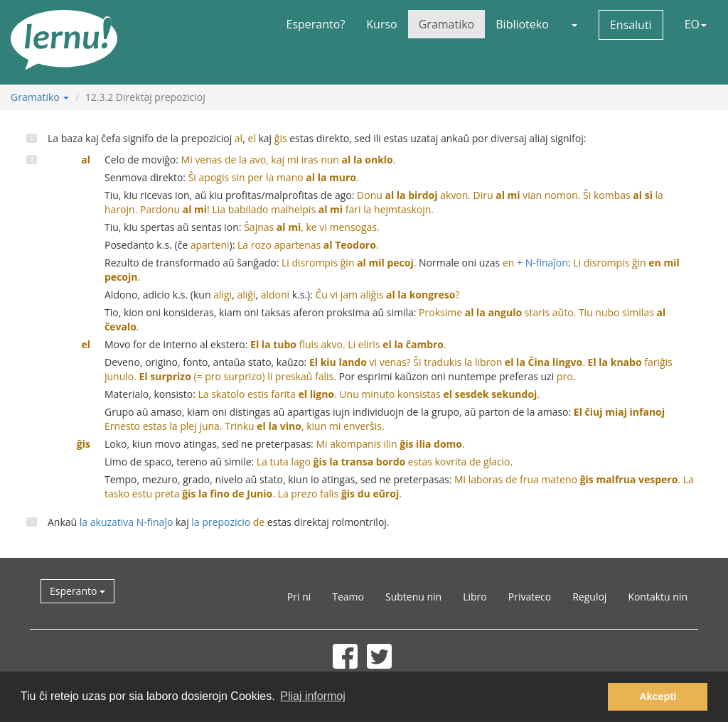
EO (696, 24)
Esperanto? (316, 24)
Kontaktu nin (658, 597)
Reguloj (589, 597)
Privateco (530, 597)
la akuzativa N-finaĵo (127, 522)
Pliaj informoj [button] (313, 696)
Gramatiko (447, 24)
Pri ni (299, 597)
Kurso (381, 24)
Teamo (348, 597)
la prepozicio (228, 522)
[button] (574, 24)
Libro (475, 597)
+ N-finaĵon (535, 263)
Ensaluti (631, 25)
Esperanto (77, 591)
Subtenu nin (413, 597)
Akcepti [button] (658, 696)
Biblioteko (522, 24)
